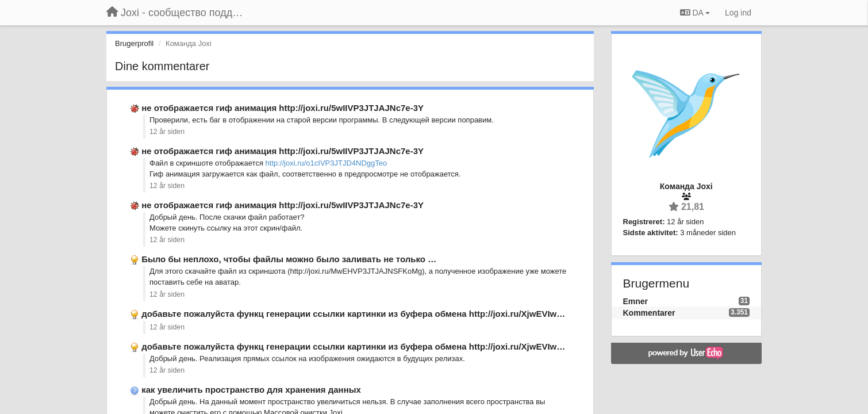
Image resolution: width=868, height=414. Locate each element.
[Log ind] (738, 13)
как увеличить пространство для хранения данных (251, 390)
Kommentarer (649, 313)
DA (695, 13)
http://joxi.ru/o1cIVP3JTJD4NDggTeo (327, 163)
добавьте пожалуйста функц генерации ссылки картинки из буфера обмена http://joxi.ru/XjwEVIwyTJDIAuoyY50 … (385, 314)
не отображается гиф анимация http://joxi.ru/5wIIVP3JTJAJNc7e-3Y (283, 108)
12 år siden (167, 132)
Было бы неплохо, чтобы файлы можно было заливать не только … (289, 259)
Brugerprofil (134, 43)
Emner (636, 301)
